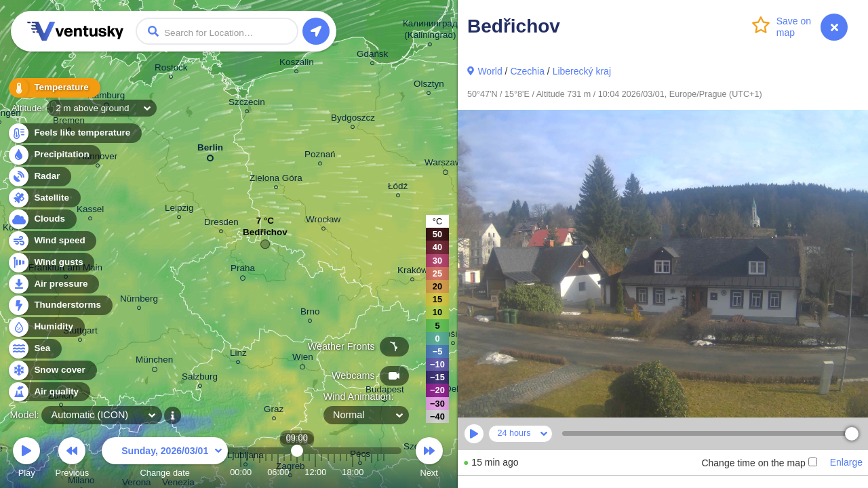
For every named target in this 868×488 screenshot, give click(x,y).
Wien (303, 359)
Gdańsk (372, 56)
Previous (72, 459)
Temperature (54, 88)
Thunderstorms (60, 305)
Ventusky (73, 31)
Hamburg (106, 98)
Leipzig (179, 210)
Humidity (46, 327)
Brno (310, 313)
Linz (238, 355)
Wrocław (323, 221)
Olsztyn (429, 86)
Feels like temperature (74, 133)
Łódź (398, 188)
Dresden (221, 224)
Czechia (527, 71)
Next (429, 459)
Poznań (320, 156)
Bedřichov (265, 236)
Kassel (90, 211)
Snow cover (52, 370)
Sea (34, 349)
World (490, 71)
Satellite (44, 198)
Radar (39, 177)
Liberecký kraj (582, 71)
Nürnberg (139, 301)
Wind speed (52, 241)
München (154, 362)
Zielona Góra (276, 180)
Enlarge (846, 462)
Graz (274, 411)
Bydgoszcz (353, 120)
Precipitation (54, 155)
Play (26, 459)
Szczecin (247, 104)
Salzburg (200, 379)
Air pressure (53, 284)
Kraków (413, 272)
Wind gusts (51, 263)
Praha (243, 270)
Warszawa (446, 165)
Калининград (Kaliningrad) (430, 31)
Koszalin (297, 64)
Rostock (171, 69)
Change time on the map (759, 463)
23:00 (384, 472)
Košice (453, 336)
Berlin (210, 150)
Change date (165, 459)
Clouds (42, 219)
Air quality (48, 392)
